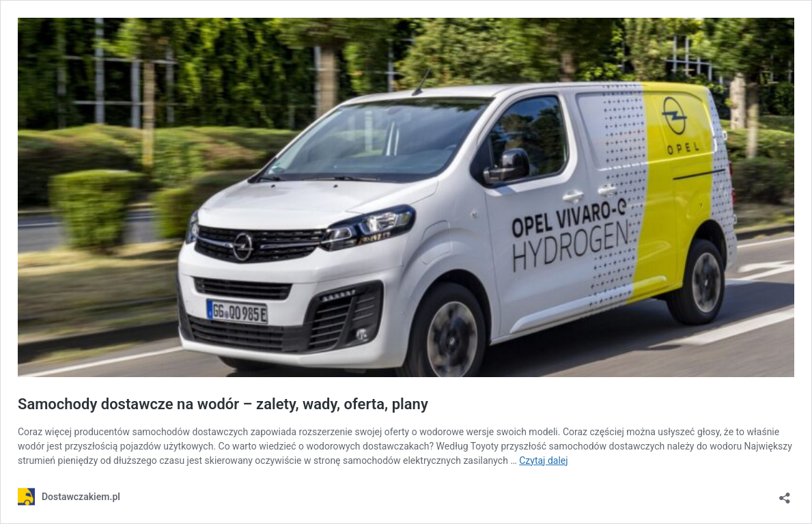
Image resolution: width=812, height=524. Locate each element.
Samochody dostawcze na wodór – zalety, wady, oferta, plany (223, 404)
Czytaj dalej (543, 460)
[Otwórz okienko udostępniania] (785, 494)
